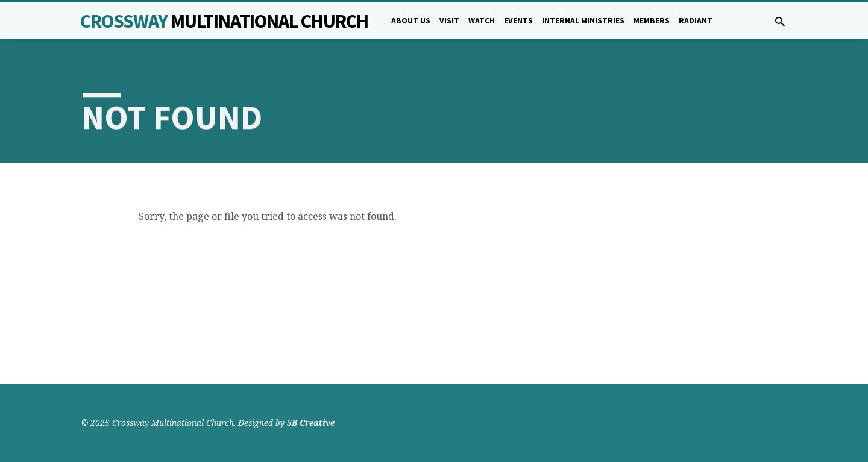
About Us (411, 21)
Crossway (224, 21)
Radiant (696, 21)
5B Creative (311, 423)
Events (518, 21)
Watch (482, 21)
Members (652, 21)
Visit (449, 21)
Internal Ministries (583, 21)
